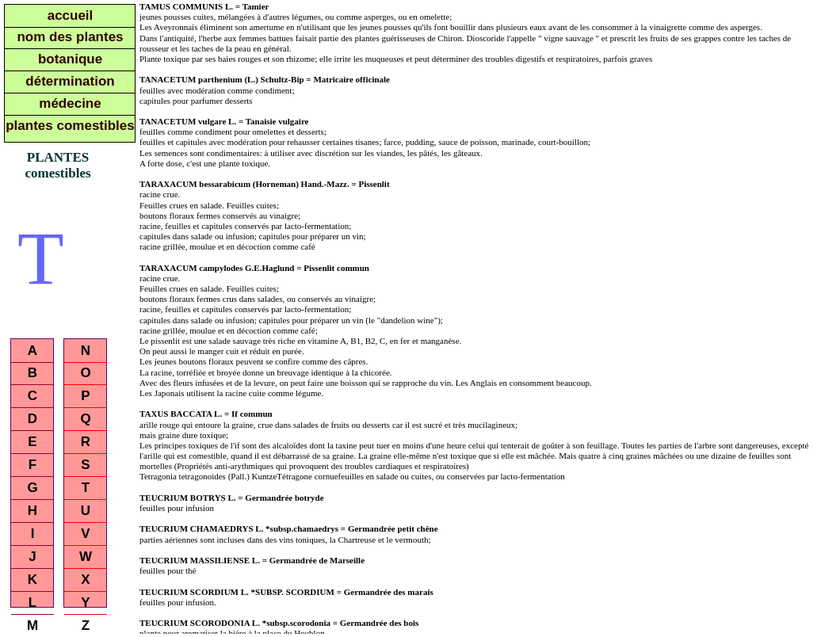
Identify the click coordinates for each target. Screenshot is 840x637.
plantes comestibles (70, 126)
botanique (70, 59)
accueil (71, 15)
